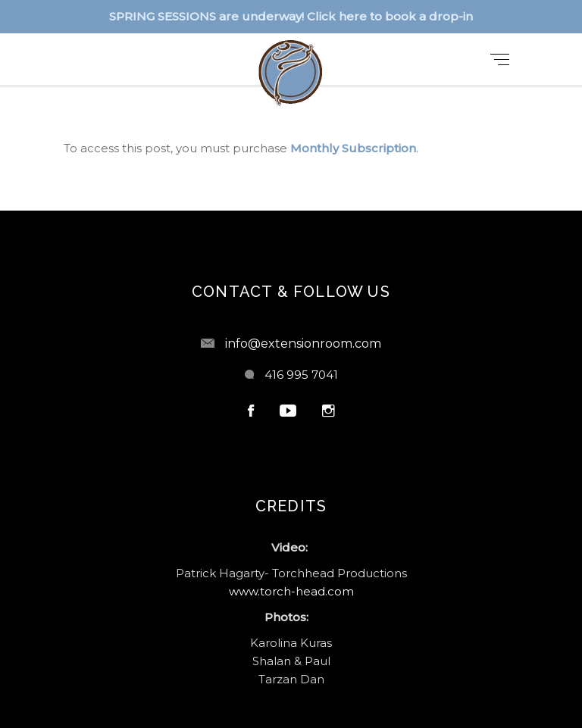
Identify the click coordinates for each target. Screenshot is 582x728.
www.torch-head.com (291, 591)
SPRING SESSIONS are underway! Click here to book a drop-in (291, 16)
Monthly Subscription (353, 148)
